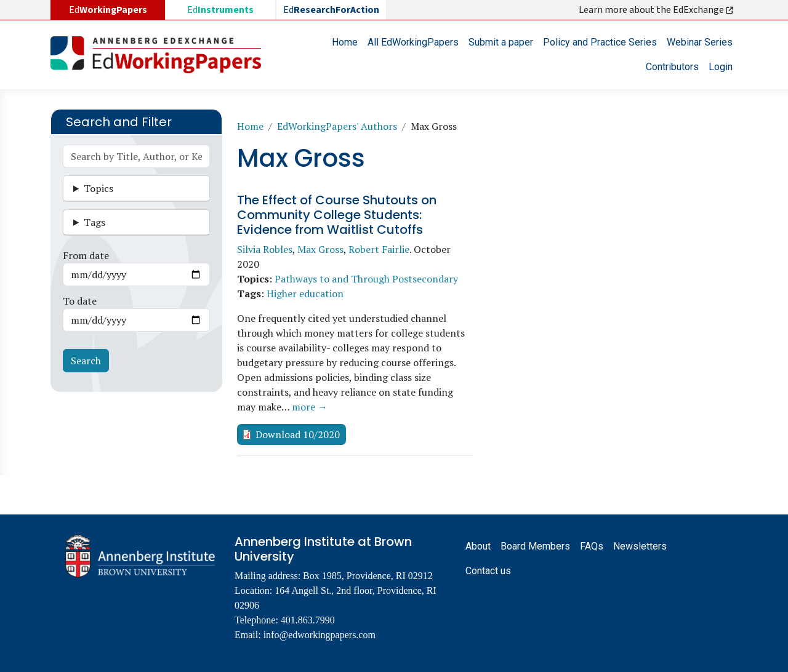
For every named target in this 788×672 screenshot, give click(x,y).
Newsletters (640, 546)
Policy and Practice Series (600, 42)
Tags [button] (94, 222)
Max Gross (320, 249)
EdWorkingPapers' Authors (337, 126)
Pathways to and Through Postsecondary (366, 279)
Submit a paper (501, 42)
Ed (220, 10)
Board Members (535, 546)
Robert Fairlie (379, 249)
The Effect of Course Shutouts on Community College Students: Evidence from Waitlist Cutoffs (337, 215)
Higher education (305, 294)
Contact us (488, 571)
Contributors (672, 67)
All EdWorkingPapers (413, 42)
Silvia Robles (265, 249)
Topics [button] (98, 188)
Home (345, 42)
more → (310, 407)
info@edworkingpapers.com (320, 635)
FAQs (592, 546)
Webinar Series (700, 42)
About (478, 546)
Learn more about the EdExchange (657, 10)
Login (721, 67)
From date (86, 255)
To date (80, 301)
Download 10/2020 (298, 434)
